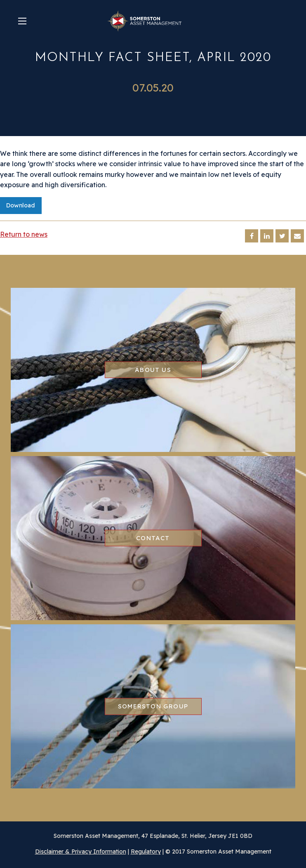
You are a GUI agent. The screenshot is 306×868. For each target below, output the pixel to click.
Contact (153, 538)
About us (153, 370)
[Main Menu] (22, 21)
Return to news (24, 234)
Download (21, 205)
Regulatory (146, 852)
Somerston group (153, 706)
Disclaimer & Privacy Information (81, 852)
